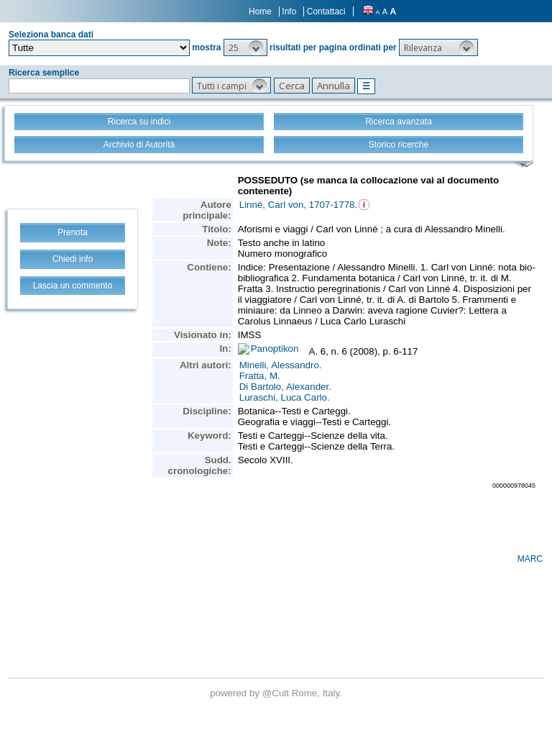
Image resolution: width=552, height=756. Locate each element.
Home (260, 12)
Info (289, 12)
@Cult (277, 693)
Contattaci (326, 12)
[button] (245, 47)
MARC (530, 559)
